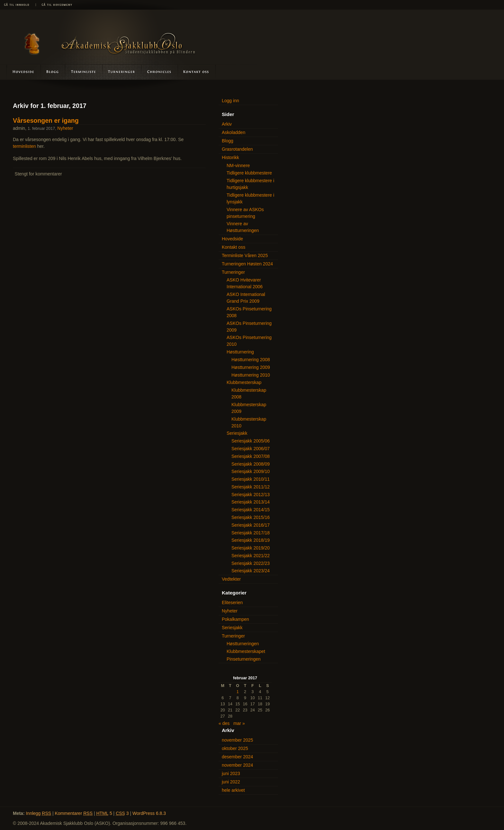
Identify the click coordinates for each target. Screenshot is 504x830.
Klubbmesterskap (244, 382)
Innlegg (38, 813)
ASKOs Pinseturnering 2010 (249, 341)
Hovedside (20, 72)
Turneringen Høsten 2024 (247, 264)
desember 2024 (237, 757)
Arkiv (227, 124)
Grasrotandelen (237, 149)
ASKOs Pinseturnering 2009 (249, 327)
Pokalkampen (235, 619)
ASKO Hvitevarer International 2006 (245, 283)
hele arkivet (233, 790)
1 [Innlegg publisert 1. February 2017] (238, 692)
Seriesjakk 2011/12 (251, 487)
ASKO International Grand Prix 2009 (246, 298)
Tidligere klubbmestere (249, 173)
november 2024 (237, 765)
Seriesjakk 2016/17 (251, 525)
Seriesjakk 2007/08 (251, 456)
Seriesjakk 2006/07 (251, 449)
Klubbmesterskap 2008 (249, 393)
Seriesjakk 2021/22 (251, 556)
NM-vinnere (238, 165)
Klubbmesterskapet (246, 651)
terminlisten (24, 146)
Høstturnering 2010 (251, 375)
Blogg (53, 72)
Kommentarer (74, 813)
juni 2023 (231, 773)
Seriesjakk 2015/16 (251, 517)
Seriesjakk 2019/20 (251, 548)
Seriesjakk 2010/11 (251, 479)
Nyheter (65, 128)
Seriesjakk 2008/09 (251, 464)
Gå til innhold (18, 5)
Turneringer (122, 72)
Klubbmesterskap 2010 (249, 422)
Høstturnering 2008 (251, 360)
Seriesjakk (237, 433)
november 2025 (237, 740)
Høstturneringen (243, 644)
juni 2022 (231, 782)
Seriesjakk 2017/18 (251, 533)
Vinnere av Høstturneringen (243, 227)
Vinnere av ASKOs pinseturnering (245, 213)
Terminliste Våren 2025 (245, 255)
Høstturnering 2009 (251, 367)
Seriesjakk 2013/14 (251, 502)
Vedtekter (231, 579)
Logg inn (230, 101)
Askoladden (159, 72)
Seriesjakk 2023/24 (251, 571)
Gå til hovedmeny (55, 5)
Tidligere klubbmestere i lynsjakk (250, 198)
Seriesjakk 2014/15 (251, 510)
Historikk (230, 157)
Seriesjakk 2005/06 (251, 441)
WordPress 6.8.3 (149, 813)
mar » (239, 723)
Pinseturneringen (244, 659)
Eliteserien (232, 602)
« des (224, 723)
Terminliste (84, 72)
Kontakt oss (196, 72)
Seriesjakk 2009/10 (251, 471)
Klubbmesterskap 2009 (249, 408)
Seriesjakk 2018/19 (251, 540)
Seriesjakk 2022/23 (251, 563)
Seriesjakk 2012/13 (251, 495)
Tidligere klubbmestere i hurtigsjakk (250, 184)
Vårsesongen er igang (46, 120)
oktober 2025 (235, 748)
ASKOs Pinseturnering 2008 (249, 312)
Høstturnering (240, 352)
